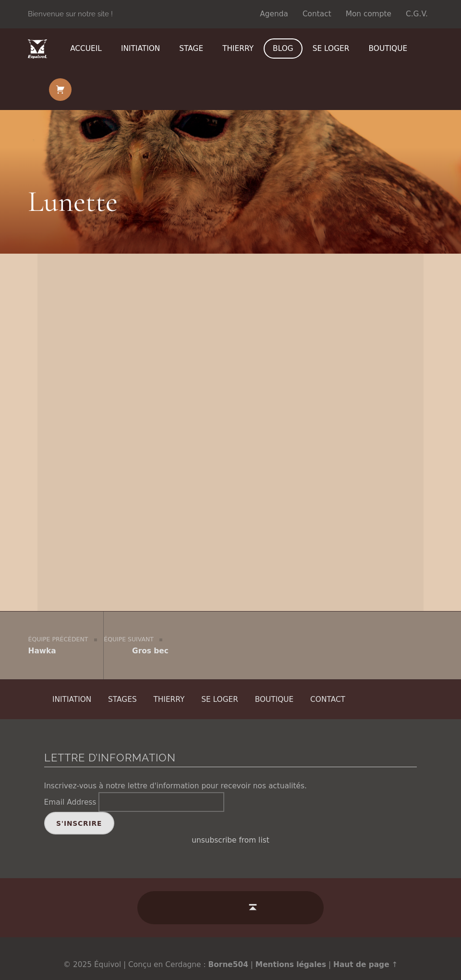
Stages (122, 687)
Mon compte (369, 14)
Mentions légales (291, 953)
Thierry (238, 49)
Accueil (86, 49)
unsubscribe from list (230, 829)
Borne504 (228, 953)
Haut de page (361, 953)
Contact (317, 14)
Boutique (388, 49)
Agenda (274, 14)
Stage (191, 49)
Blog (283, 49)
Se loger (331, 49)
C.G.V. (417, 14)
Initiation (140, 49)
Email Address (70, 790)
